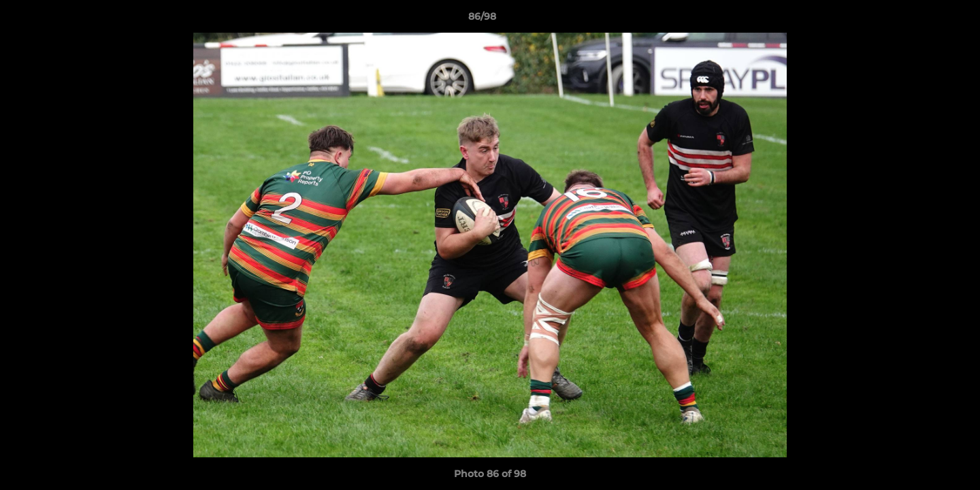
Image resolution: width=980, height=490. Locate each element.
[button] (923, 20)
